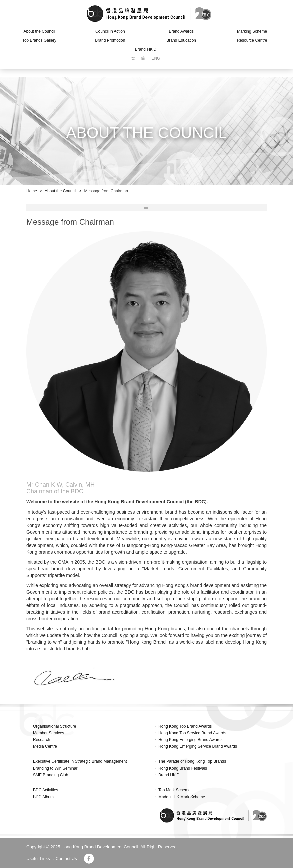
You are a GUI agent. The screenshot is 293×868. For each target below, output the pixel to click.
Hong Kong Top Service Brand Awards (192, 733)
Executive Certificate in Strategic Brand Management (80, 761)
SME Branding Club (51, 775)
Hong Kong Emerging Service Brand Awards (198, 746)
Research (42, 740)
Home (32, 191)
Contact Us (66, 858)
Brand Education (181, 40)
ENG (156, 58)
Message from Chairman (106, 191)
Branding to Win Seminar (55, 768)
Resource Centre (252, 40)
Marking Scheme (252, 31)
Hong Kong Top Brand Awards (185, 726)
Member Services (49, 733)
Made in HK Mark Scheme (182, 797)
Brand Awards (181, 31)
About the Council (40, 31)
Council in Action (110, 31)
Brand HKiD (146, 49)
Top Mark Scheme (174, 790)
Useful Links (38, 858)
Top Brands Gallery (39, 40)
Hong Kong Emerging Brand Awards (190, 740)
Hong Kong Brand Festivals (183, 768)
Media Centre (45, 746)
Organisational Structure (55, 726)
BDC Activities (46, 790)
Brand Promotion (110, 40)
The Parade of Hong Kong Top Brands (192, 761)
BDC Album (43, 797)
